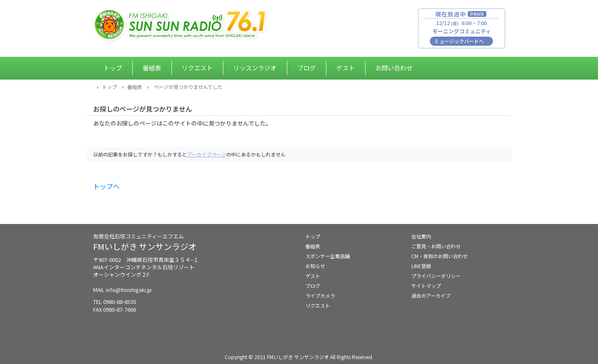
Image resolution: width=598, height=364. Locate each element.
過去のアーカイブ (431, 295)
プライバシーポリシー (436, 276)
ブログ (306, 68)
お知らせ (315, 266)
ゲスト (346, 68)
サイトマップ (426, 286)
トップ (113, 68)
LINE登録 (421, 266)
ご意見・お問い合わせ (436, 246)
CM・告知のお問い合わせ (440, 256)
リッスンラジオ (255, 68)
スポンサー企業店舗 (328, 256)
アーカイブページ (207, 154)
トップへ (106, 186)
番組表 (152, 68)
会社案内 (421, 236)
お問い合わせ (394, 68)
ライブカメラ (320, 295)
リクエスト (197, 68)
